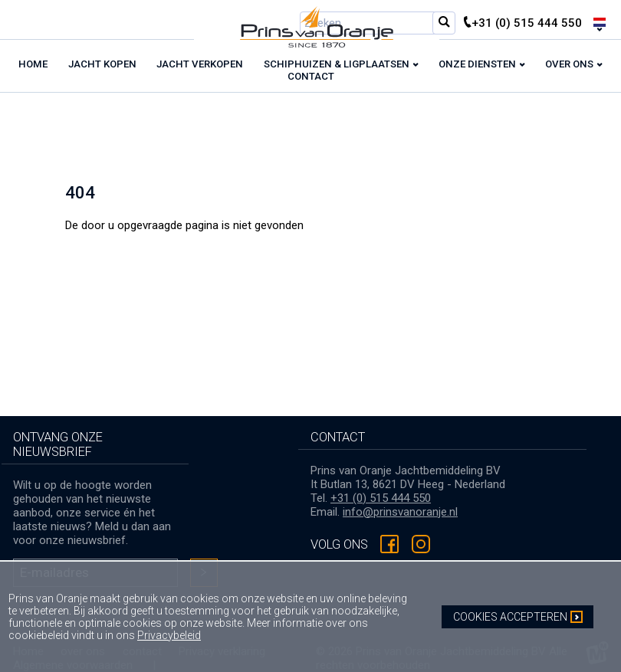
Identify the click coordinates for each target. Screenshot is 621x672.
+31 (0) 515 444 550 (381, 498)
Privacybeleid (169, 635)
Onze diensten (477, 64)
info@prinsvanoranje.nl (400, 512)
